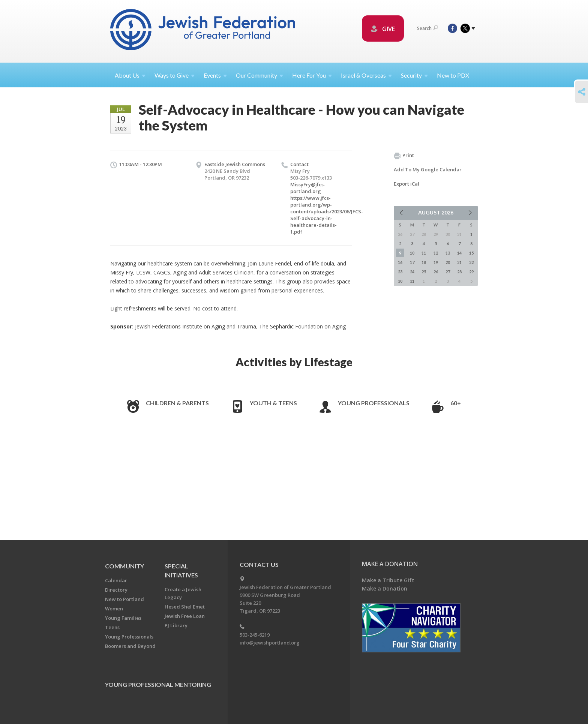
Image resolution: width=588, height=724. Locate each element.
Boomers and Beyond (130, 646)
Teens (112, 627)
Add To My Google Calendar (428, 169)
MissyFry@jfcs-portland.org (308, 188)
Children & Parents (177, 403)
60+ (456, 403)
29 (471, 272)
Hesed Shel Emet (185, 607)
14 (459, 253)
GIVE (383, 29)
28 (459, 272)
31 (412, 281)
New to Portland (124, 599)
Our (259, 75)
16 (400, 262)
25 (424, 272)
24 (412, 272)
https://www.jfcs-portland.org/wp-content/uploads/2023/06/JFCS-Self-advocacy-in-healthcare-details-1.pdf (327, 215)
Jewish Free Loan (185, 616)
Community (124, 566)
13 (448, 253)
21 (459, 262)
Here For (312, 75)
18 (424, 262)
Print (404, 156)
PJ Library (176, 625)
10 (412, 253)
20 (448, 262)
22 (471, 262)
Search (427, 28)
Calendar (116, 580)
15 (471, 253)
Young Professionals (374, 403)
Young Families (123, 618)
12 (436, 253)
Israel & (366, 75)
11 (424, 253)
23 (400, 272)
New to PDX (453, 75)
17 (412, 262)
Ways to (175, 75)
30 (400, 281)
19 (436, 262)
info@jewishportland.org (270, 643)
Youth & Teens (273, 403)
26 (436, 272)
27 (448, 272)
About (130, 75)
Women (114, 609)
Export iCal (406, 184)
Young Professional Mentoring (158, 684)
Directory (116, 590)
